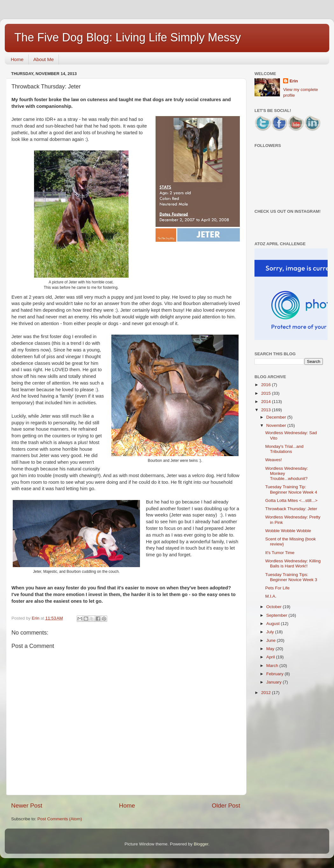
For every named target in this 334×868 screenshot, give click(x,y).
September (277, 615)
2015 (267, 393)
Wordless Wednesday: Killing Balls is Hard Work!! (293, 563)
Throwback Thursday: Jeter (291, 509)
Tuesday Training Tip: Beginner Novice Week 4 (291, 489)
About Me (44, 59)
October (275, 607)
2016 (267, 385)
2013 (267, 410)
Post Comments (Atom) (60, 819)
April (271, 657)
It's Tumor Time (280, 553)
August (274, 624)
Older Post (226, 806)
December (277, 417)
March (273, 666)
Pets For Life (278, 588)
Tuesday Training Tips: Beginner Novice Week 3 (291, 577)
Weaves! (274, 460)
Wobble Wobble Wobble (288, 531)
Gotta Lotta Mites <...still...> (291, 500)
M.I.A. (271, 596)
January (275, 682)
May (271, 649)
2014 (267, 402)
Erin (294, 81)
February (275, 674)
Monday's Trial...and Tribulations (284, 449)
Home (17, 59)
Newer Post (27, 806)
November (277, 425)
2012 (267, 693)
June (271, 640)
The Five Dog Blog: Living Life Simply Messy (128, 37)
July (271, 632)
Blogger (201, 844)
